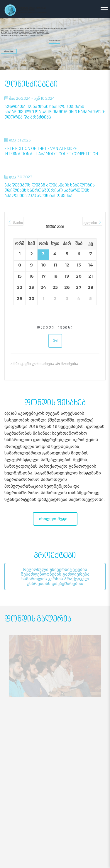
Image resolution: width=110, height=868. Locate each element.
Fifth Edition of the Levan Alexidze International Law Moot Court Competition (51, 152)
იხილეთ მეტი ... (55, 519)
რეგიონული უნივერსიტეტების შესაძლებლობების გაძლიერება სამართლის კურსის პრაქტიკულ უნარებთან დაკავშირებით (55, 577)
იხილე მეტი (9, 51)
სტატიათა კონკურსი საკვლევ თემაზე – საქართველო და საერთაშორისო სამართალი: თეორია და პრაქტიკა (55, 112)
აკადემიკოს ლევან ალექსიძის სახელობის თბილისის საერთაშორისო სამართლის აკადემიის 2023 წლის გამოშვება (50, 191)
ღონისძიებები (31, 85)
